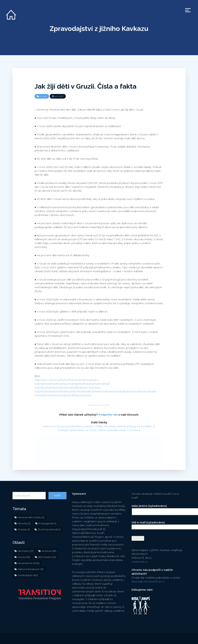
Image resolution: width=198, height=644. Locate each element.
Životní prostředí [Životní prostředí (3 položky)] (49, 529)
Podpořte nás (108, 415)
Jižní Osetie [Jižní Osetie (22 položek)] (47, 557)
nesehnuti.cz (140, 562)
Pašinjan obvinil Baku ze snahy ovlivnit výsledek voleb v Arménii (98, 430)
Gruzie (43, 96)
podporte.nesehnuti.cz (150, 581)
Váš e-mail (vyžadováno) (158, 525)
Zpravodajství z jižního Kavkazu (99, 29)
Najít (57, 496)
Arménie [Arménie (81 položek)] (49, 551)
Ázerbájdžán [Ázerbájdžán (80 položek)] (28, 575)
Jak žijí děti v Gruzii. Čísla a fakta (86, 86)
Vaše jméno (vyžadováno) (158, 509)
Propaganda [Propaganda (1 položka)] (47, 523)
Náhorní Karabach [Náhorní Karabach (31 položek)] (31, 569)
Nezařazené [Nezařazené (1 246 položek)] (29, 563)
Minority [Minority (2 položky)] (24, 523)
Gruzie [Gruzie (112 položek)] (24, 557)
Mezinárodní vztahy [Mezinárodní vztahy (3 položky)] (31, 517)
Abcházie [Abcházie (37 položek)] (26, 551)
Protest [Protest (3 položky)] (24, 529)
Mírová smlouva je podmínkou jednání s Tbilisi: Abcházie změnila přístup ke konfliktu (98, 426)
